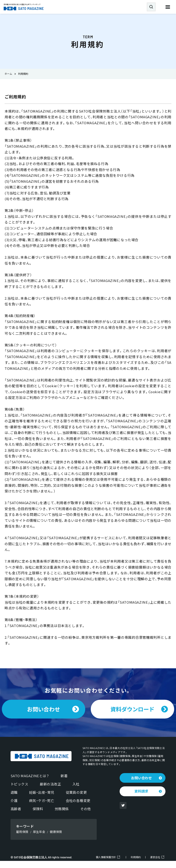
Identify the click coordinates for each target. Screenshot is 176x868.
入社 (76, 791)
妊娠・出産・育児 (42, 799)
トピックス (19, 791)
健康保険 (56, 839)
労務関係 (62, 816)
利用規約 (136, 864)
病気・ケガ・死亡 (42, 808)
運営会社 (155, 864)
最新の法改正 (50, 791)
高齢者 (16, 816)
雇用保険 (22, 839)
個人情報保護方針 (106, 864)
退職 (14, 799)
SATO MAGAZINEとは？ (30, 783)
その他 (86, 816)
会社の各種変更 (78, 808)
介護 (14, 808)
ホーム (8, 74)
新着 (64, 783)
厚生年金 (39, 839)
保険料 (38, 816)
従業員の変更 (76, 799)
